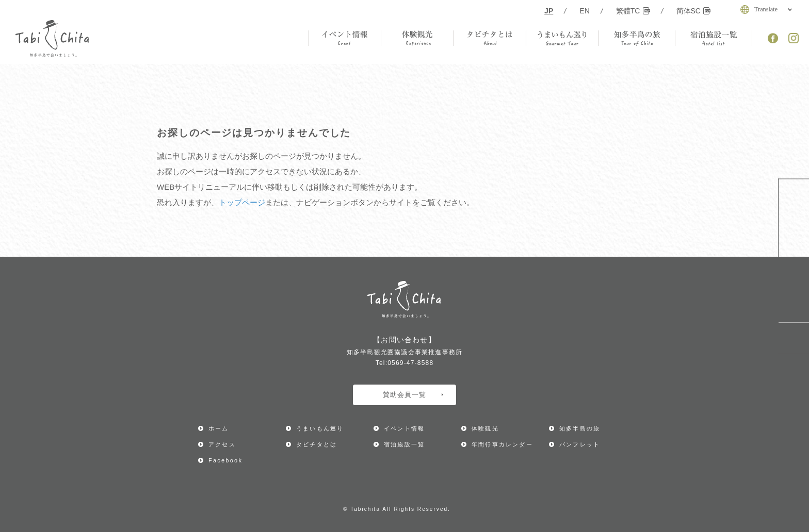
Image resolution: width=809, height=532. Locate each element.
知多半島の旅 (580, 428)
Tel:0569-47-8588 (405, 363)
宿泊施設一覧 (404, 444)
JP (549, 11)
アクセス (794, 287)
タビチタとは (317, 444)
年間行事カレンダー (794, 215)
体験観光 (485, 428)
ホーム (219, 428)
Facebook (225, 460)
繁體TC (633, 11)
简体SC (694, 11)
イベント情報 (404, 428)
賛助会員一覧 (413, 395)
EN (585, 11)
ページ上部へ (794, 338)
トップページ (242, 202)
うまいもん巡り (320, 428)
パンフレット (580, 444)
